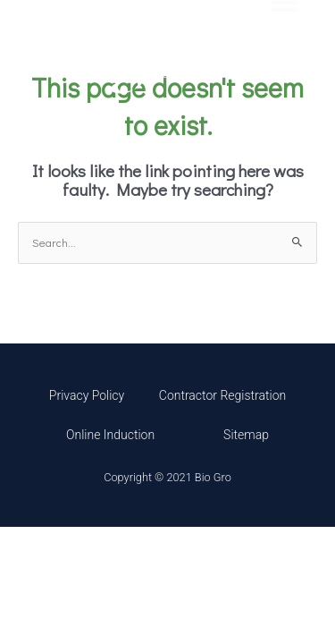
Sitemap (246, 435)
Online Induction (110, 435)
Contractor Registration (222, 395)
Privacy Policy (87, 395)
